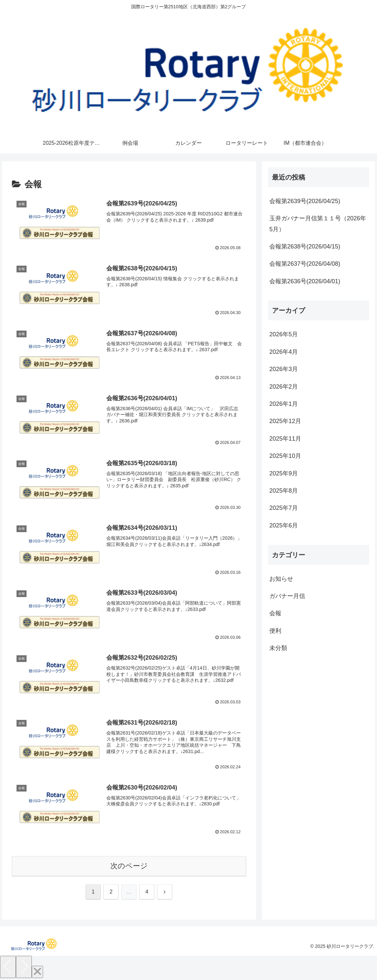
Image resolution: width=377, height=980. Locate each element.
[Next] (24, 967)
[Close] (37, 972)
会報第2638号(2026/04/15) (305, 246)
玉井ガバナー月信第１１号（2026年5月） (318, 224)
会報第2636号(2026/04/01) (305, 281)
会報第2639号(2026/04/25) (305, 201)
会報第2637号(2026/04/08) (305, 264)
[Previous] (8, 967)
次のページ (129, 866)
